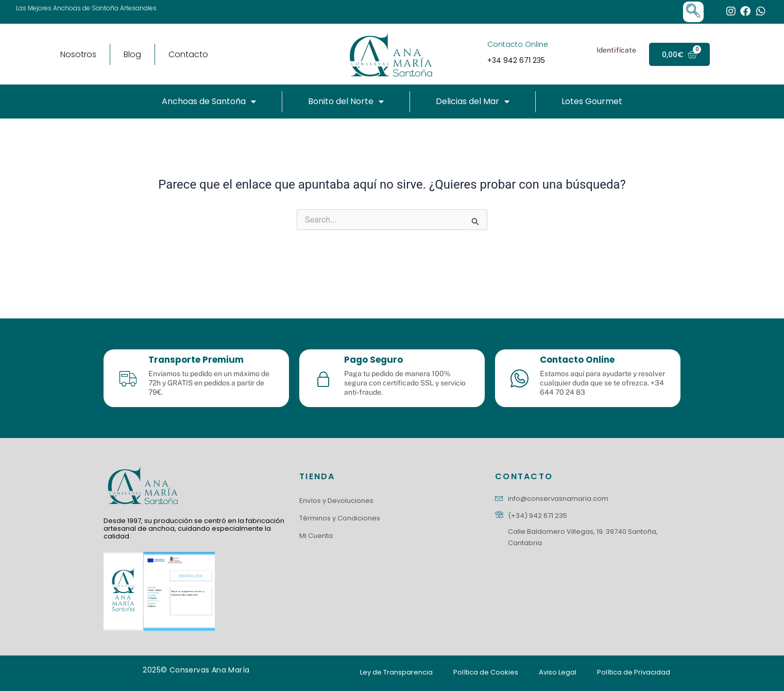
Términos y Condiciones (340, 518)
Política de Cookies (486, 672)
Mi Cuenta (316, 536)
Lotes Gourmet (592, 101)
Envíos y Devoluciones (336, 501)
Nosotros (78, 54)
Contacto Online (518, 44)
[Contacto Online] (474, 55)
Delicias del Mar (473, 102)
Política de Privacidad (634, 672)
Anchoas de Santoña (209, 102)
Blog (132, 54)
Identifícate (616, 50)
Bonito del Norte (346, 102)
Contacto (188, 54)
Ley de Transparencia (396, 672)
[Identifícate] (581, 54)
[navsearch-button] (693, 12)
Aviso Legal (558, 672)
